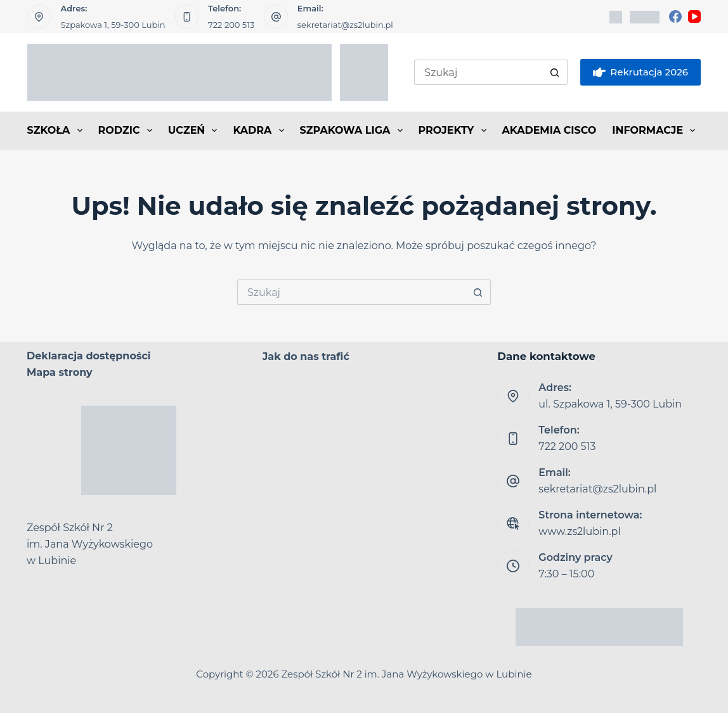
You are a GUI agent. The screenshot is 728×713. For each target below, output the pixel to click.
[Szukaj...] (478, 72)
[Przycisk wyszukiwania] (555, 72)
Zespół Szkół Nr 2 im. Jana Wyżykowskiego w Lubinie (407, 674)
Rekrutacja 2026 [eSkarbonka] (640, 72)
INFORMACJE (656, 131)
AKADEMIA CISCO (549, 130)
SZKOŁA (57, 131)
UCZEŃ (195, 131)
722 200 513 (231, 25)
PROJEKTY (455, 131)
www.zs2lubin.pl (579, 531)
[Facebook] (675, 16)
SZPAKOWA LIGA (354, 131)
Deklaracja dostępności (89, 356)
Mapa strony (60, 372)
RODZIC (128, 131)
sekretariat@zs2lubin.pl (345, 25)
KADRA (261, 131)
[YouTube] (694, 16)
